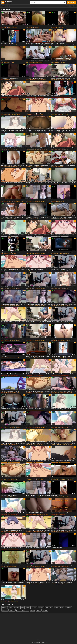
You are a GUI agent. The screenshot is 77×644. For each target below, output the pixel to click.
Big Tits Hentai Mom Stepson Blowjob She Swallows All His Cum (64, 148)
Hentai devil (4, 356)
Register (69, 6)
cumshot (12, 114)
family (10, 608)
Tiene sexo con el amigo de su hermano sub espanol (64, 217)
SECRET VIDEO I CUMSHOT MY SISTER (10, 113)
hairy (11, 566)
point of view (43, 80)
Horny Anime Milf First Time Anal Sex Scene (11, 478)
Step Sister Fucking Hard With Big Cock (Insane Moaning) (13, 165)
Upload (71, 2)
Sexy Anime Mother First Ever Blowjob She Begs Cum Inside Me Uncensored (13, 374)
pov (61, 62)
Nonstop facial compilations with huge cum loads (63, 478)
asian (15, 392)
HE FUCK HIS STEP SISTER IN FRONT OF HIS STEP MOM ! (38, 61)
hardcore (8, 80)
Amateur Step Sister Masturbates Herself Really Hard (38, 322)
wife (5, 45)
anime (7, 184)
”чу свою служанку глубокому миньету (10, 252)
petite (63, 167)
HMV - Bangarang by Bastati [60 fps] (9, 495)
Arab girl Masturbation (57, 548)
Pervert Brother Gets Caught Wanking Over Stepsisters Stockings (64, 165)
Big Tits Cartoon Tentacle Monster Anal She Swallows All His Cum (13, 96)
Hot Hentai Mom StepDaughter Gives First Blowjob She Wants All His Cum (13, 513)
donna (23, 610)
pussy (34, 184)
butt (43, 97)
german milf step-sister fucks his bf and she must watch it (38, 148)
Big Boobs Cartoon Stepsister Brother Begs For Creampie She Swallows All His (38, 461)
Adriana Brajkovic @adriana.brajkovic (10, 78)
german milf (45, 149)
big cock (36, 97)
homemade (54, 45)
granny (28, 608)
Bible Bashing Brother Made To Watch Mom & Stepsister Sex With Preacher (38, 43)
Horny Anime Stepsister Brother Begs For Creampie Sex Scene (38, 582)
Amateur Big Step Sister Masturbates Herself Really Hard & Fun (38, 548)
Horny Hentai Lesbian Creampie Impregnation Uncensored (64, 287)
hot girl (7, 45)
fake (47, 608)
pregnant (14, 184)
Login (74, 6)
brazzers (41, 62)
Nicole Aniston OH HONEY (57, 495)
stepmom (11, 392)
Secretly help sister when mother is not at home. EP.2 (13, 582)
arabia (56, 608)
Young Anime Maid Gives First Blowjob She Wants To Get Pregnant (13, 148)
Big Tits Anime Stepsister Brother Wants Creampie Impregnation (13, 443)
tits (13, 80)
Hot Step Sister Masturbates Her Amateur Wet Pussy (63, 78)
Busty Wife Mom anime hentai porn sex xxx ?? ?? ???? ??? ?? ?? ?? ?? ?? (13, 183)
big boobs (60, 219)
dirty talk (10, 462)
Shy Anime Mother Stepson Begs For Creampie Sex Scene (38, 113)
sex (57, 27)
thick (38, 27)
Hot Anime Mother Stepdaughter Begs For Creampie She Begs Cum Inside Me (38, 235)
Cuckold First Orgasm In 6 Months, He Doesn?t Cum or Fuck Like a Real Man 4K (64, 461)
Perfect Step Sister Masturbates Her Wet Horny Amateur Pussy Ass (13, 339)
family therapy (68, 45)
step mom (33, 27)
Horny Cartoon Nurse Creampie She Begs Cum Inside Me (13, 530)
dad (63, 201)
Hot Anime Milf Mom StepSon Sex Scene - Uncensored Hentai (38, 530)
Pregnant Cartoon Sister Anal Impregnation (61, 409)
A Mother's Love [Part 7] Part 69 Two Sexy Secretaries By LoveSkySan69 (38, 356)
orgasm (55, 80)
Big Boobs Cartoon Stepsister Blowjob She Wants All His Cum (38, 478)
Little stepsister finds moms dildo (59, 43)
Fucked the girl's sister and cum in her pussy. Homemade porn (64, 183)
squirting (31, 45)
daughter (70, 97)
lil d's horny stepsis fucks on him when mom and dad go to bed (38, 130)
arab (57, 549)
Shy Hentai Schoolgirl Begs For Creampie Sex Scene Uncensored (64, 374)
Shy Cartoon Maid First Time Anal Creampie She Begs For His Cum (13, 600)
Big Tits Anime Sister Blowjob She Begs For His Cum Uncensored (38, 443)
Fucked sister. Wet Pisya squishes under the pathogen (38, 96)
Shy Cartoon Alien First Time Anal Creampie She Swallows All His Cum (38, 374)
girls (51, 608)
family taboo (40, 45)
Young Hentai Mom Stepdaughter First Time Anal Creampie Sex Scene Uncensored (64, 582)
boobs (42, 184)
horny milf (14, 45)
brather (62, 27)
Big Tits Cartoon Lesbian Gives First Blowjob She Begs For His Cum (13, 130)
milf (29, 27)
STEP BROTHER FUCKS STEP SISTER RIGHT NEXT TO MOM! (38, 183)
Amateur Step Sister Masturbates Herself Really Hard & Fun (64, 304)
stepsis (8, 27)
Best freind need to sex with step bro (10, 26)
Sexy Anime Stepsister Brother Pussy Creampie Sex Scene (38, 391)
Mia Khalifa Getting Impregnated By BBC (10, 391)
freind (15, 27)
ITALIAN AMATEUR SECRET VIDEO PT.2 (35, 513)
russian (12, 253)
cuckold (69, 462)
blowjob (6, 97)
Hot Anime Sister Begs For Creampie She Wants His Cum (13, 235)
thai (15, 584)
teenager (33, 80)
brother (18, 358)
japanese (18, 584)
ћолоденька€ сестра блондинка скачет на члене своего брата (13, 200)
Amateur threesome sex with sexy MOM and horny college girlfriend (64, 391)
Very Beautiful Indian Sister (7, 43)
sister (5, 27)
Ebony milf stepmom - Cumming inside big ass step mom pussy (13, 409)
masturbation (62, 549)
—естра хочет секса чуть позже (59, 26)
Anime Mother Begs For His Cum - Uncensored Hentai (13, 322)
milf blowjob (46, 45)
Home (3, 6)
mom (2, 27)
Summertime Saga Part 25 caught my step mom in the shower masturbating (64, 356)
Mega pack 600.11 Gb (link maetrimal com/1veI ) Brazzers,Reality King (64, 200)
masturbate (65, 219)
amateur (8, 114)
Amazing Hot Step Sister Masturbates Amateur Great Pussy (13, 287)
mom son (35, 45)
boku (18, 610)
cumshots (38, 184)
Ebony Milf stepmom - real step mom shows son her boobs (38, 217)
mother (12, 97)
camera (33, 610)
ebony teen (45, 132)
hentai (10, 184)
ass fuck (37, 80)
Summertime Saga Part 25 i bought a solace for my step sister (64, 252)
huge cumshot (18, 114)
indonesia (5, 610)
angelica (12, 610)
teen (27, 27)
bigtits (9, 97)
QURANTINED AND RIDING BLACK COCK (60, 61)
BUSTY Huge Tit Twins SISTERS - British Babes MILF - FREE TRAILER (13, 565)
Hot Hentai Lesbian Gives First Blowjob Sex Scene (13, 548)
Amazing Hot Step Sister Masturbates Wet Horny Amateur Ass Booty (38, 252)
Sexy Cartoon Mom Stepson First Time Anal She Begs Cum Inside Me (13, 269)
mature (33, 219)
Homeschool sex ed (56, 96)
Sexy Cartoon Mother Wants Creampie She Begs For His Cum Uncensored (38, 165)
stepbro (12, 27)
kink (60, 167)
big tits (18, 392)
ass (36, 27)
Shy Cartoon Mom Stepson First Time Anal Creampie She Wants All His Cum (64, 113)
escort (64, 514)
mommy (5, 608)
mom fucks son (65, 97)
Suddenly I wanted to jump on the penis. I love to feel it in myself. (13, 217)
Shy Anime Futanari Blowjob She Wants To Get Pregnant (38, 269)
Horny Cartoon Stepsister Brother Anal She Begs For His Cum (64, 426)
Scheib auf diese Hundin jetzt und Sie (60, 513)
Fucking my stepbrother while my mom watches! (12, 461)
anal (5, 62)
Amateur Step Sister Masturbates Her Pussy (61, 269)
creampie (16, 97)
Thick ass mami (30, 26)
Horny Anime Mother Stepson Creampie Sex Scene (63, 235)
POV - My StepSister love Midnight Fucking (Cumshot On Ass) (64, 443)
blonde (64, 80)
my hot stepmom (17, 201)
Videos (8, 6)
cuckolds (34, 608)
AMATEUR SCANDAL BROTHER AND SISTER (36, 78)
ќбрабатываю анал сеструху (8, 61)
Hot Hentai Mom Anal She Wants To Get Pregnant (63, 565)
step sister (59, 45)
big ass (13, 497)
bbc (55, 62)
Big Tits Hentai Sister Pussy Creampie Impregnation (63, 130)
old (28, 610)
